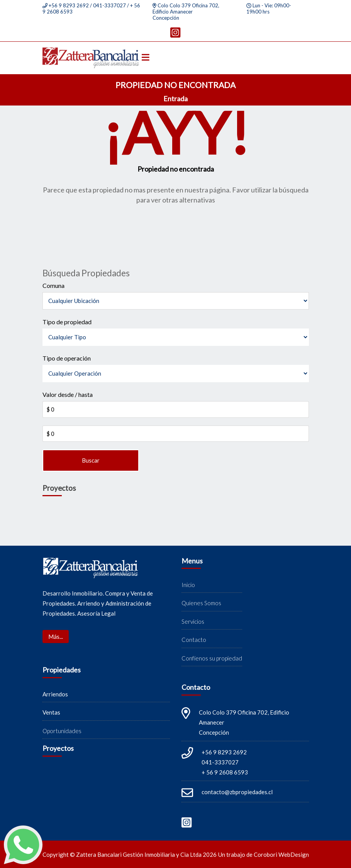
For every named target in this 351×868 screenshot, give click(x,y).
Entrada (175, 99)
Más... (56, 637)
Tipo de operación (67, 358)
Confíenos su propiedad (212, 658)
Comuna (53, 285)
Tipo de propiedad (67, 322)
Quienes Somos (201, 603)
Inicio (188, 585)
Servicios (193, 621)
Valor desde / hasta (68, 394)
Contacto (194, 640)
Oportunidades (62, 731)
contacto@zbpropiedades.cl (237, 792)
